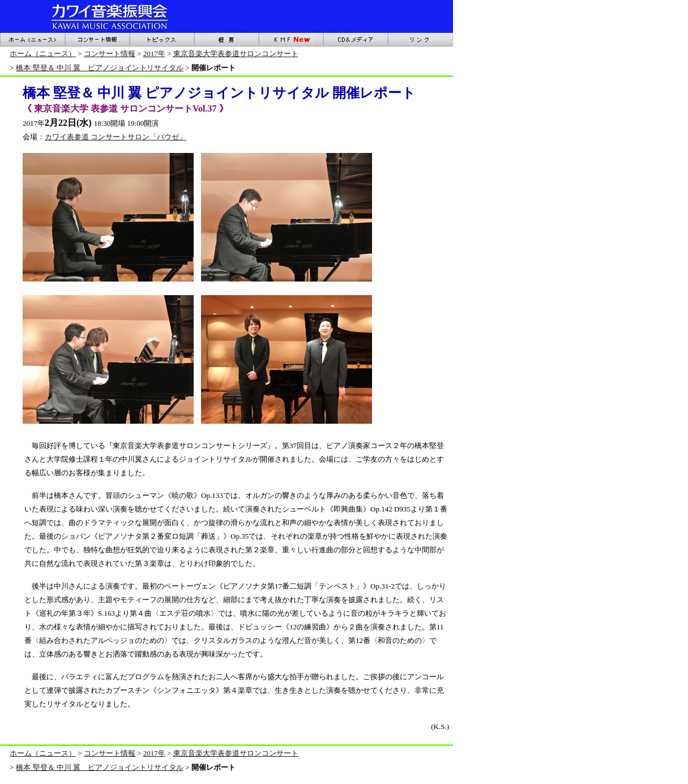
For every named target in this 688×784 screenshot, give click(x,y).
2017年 (154, 54)
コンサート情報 (110, 54)
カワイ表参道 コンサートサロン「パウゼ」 (116, 137)
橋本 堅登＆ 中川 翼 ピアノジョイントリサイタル (100, 68)
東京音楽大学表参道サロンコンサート (236, 54)
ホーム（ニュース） (43, 54)
